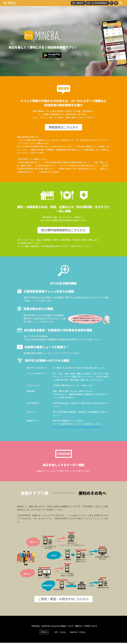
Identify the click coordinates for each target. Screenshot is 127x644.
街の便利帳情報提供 (97, 3)
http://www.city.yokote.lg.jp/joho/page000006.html (77, 428)
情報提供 (78, 3)
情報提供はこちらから (63, 127)
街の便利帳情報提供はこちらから (63, 231)
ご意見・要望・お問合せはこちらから (63, 600)
